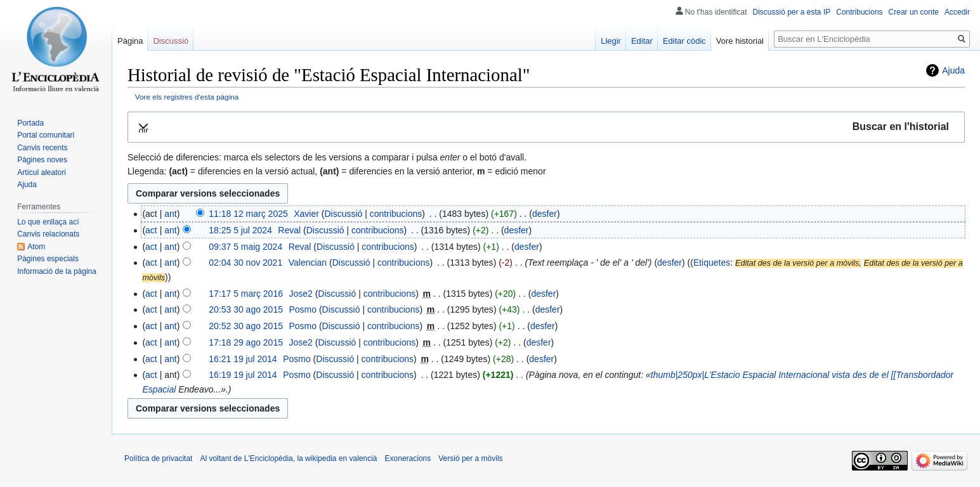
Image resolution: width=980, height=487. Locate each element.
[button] (546, 127)
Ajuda (953, 70)
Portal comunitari (46, 135)
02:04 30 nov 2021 (245, 263)
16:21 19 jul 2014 (243, 359)
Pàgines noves (42, 160)
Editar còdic (684, 41)
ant (170, 214)
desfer (545, 214)
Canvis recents (42, 148)
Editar (642, 41)
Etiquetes (712, 263)
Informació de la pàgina (57, 271)
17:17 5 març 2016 (246, 294)
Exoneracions (408, 458)
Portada (30, 123)
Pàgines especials (48, 259)
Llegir (611, 41)
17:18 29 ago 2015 (246, 342)
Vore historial (740, 41)
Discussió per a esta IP (792, 12)
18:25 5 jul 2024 (240, 230)
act (151, 230)
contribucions (396, 214)
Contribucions (859, 12)
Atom (36, 247)
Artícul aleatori (42, 172)
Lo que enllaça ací (48, 222)
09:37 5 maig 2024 (245, 247)
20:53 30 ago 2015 (246, 309)
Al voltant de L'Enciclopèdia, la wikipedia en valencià (288, 458)
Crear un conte (914, 12)
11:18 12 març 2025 (248, 214)
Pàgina (130, 41)
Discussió (343, 214)
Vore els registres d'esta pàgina (187, 97)
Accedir (957, 12)
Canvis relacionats (48, 234)
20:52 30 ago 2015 (246, 326)
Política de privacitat (158, 458)
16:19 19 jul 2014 (243, 375)
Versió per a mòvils (470, 458)
